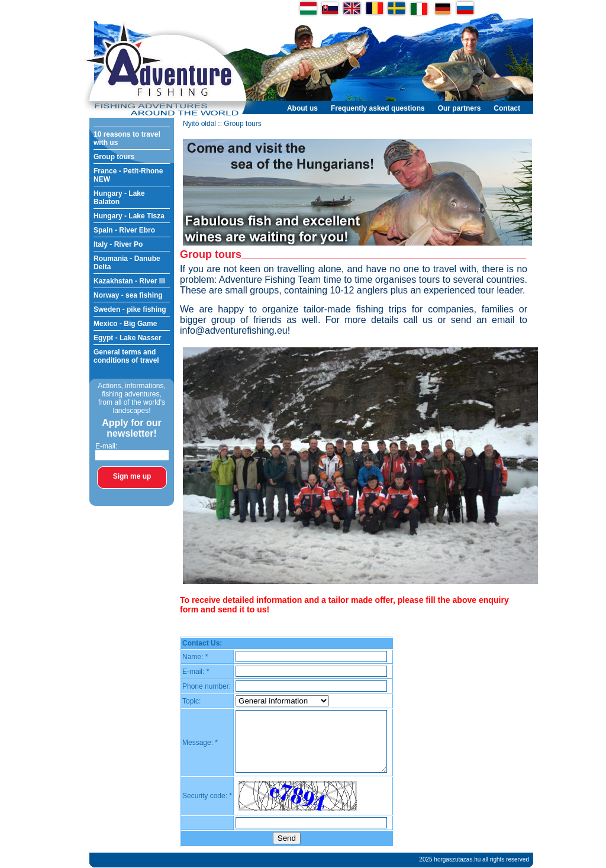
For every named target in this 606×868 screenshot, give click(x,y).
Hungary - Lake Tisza (129, 216)
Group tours (114, 157)
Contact (507, 108)
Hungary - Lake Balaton (119, 198)
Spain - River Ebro (124, 230)
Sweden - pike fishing (130, 309)
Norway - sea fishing (128, 295)
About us (302, 108)
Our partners (460, 108)
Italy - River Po (118, 244)
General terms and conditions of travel (126, 356)
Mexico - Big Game (125, 324)
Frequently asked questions (378, 108)
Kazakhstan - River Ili (129, 281)
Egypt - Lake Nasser (128, 338)
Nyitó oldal (199, 124)
